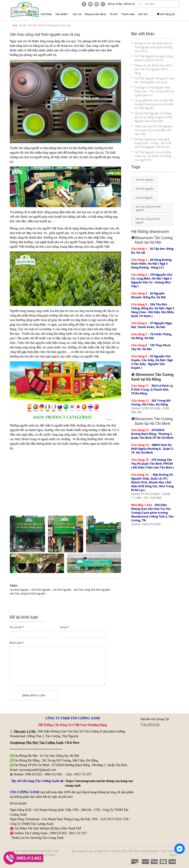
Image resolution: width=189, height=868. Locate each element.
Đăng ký (129, 4)
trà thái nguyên (62, 590)
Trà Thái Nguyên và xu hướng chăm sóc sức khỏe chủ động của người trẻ (151, 156)
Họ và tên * (17, 627)
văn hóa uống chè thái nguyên (92, 590)
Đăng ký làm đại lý (96, 14)
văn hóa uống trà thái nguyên (28, 593)
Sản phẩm (62, 14)
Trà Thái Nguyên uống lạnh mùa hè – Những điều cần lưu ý (153, 80)
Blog (15, 25)
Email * (65, 627)
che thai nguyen (19, 590)
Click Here (72, 743)
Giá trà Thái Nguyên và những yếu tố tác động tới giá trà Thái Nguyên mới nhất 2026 (152, 117)
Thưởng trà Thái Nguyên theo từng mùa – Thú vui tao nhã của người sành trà (153, 91)
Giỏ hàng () (166, 14)
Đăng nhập (115, 4)
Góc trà (77, 14)
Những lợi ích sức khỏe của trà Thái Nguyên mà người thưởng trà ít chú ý (152, 47)
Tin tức (114, 14)
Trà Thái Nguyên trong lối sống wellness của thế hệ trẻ (152, 58)
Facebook (150, 724)
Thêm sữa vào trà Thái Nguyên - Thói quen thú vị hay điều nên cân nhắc (153, 130)
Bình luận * (17, 643)
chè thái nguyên (41, 590)
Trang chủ (31, 14)
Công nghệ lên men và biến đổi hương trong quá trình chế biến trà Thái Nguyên (152, 104)
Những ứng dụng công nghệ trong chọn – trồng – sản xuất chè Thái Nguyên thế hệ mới (151, 143)
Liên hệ (143, 14)
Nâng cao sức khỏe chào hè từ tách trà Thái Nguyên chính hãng (152, 69)
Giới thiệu (46, 14)
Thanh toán (128, 14)
